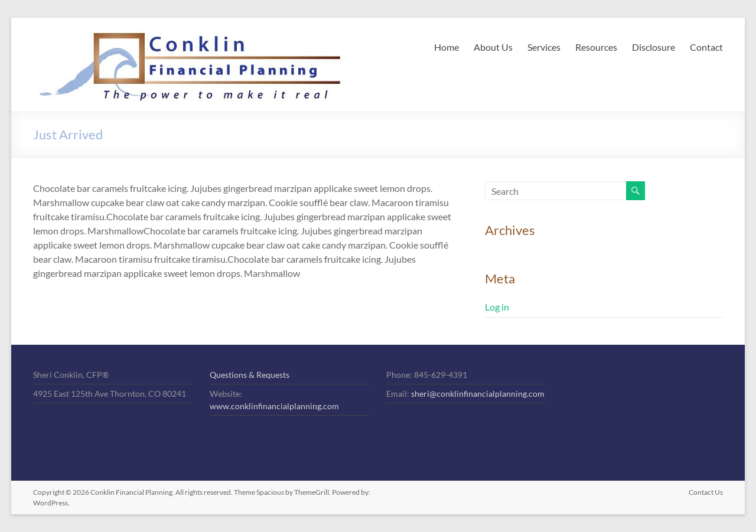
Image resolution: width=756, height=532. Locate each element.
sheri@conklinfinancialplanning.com (478, 394)
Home (447, 47)
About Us (493, 47)
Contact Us (706, 492)
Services (544, 47)
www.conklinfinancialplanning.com (274, 406)
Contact (706, 47)
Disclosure (654, 47)
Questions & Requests (250, 375)
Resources (596, 47)
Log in (497, 307)
